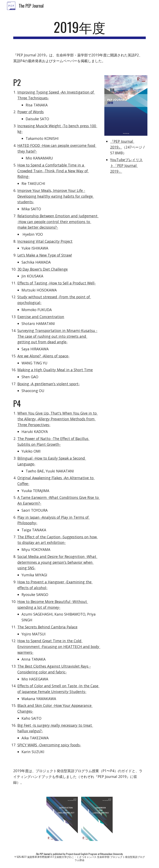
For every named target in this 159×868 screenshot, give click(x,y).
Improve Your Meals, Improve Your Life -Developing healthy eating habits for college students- (56, 196)
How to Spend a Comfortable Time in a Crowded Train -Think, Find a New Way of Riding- (53, 171)
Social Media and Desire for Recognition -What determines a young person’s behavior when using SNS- (57, 562)
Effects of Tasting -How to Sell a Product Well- (57, 283)
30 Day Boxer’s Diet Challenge (43, 269)
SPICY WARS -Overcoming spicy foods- (49, 745)
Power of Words (31, 112)
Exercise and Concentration (41, 317)
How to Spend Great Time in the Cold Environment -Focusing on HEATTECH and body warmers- (59, 646)
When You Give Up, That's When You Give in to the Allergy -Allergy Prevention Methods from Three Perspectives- (58, 419)
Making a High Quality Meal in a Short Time (55, 370)
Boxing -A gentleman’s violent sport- (49, 384)
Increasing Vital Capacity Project (45, 241)
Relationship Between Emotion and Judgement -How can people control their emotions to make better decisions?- (58, 222)
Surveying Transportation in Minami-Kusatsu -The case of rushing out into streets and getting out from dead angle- (57, 336)
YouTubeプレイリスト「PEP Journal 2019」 (126, 165)
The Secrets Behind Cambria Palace (47, 627)
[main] (79, 29)
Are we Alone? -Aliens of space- (43, 356)
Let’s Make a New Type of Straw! (45, 255)
